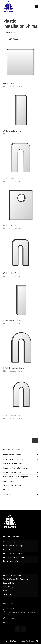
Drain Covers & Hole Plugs (13, 459)
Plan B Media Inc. (31, 641)
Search (35, 441)
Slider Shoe (7, 490)
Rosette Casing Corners (12, 472)
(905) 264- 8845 (12, 618)
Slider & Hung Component (13, 485)
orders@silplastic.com (14, 622)
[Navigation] (36, 7)
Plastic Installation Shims (13, 86)
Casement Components (12, 455)
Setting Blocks (9, 481)
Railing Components (11, 561)
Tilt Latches (8, 494)
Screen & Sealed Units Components (16, 477)
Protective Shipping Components (16, 468)
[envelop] (23, 629)
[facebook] (17, 629)
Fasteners (7, 549)
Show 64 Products (12, 39)
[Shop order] (20, 33)
